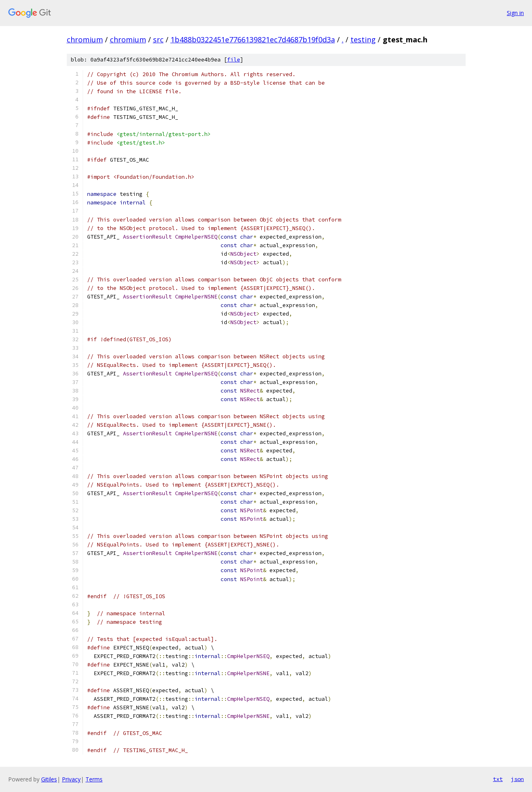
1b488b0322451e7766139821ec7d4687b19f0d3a (253, 39)
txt (498, 779)
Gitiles (49, 779)
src (158, 39)
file (234, 60)
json (517, 779)
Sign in (515, 13)
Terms (94, 779)
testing (363, 39)
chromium (85, 39)
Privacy (71, 779)
